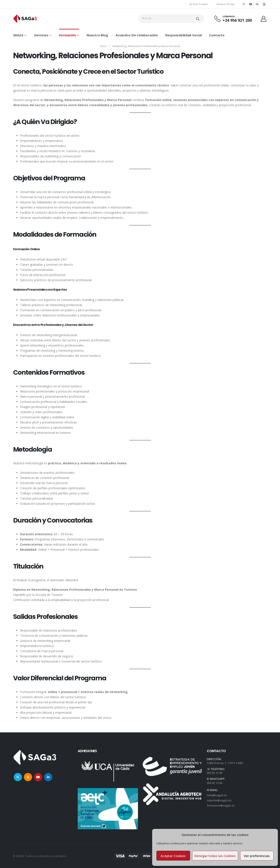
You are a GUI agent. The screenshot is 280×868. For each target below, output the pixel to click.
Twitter (18, 777)
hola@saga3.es (217, 795)
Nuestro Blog (97, 35)
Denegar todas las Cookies (215, 856)
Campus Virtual (225, 4)
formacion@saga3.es (221, 805)
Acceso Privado (199, 4)
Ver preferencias (257, 856)
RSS (28, 777)
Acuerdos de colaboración (137, 35)
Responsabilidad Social (183, 35)
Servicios (41, 35)
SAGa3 (18, 35)
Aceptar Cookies (173, 856)
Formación (68, 35)
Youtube (38, 777)
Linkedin (48, 777)
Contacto (217, 35)
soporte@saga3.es (219, 800)
